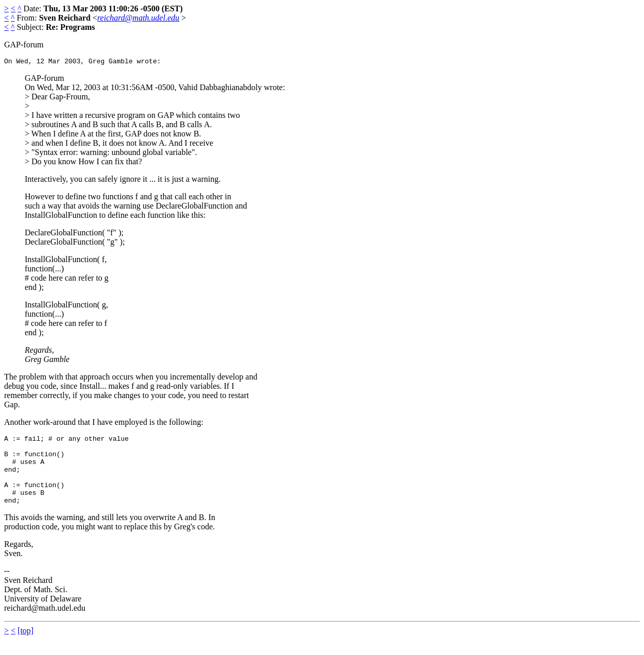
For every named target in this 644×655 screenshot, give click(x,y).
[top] (26, 646)
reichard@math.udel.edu (138, 18)
